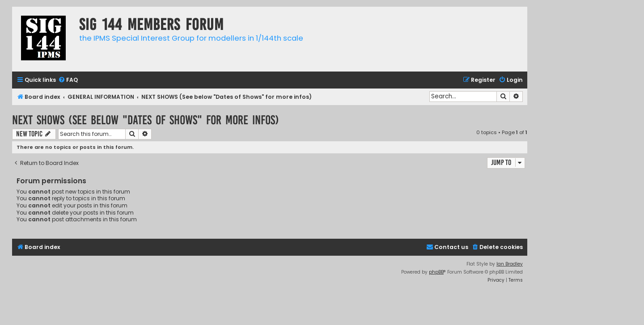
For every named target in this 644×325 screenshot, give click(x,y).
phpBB (436, 272)
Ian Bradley (510, 264)
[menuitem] (68, 80)
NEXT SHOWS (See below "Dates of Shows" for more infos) (146, 120)
